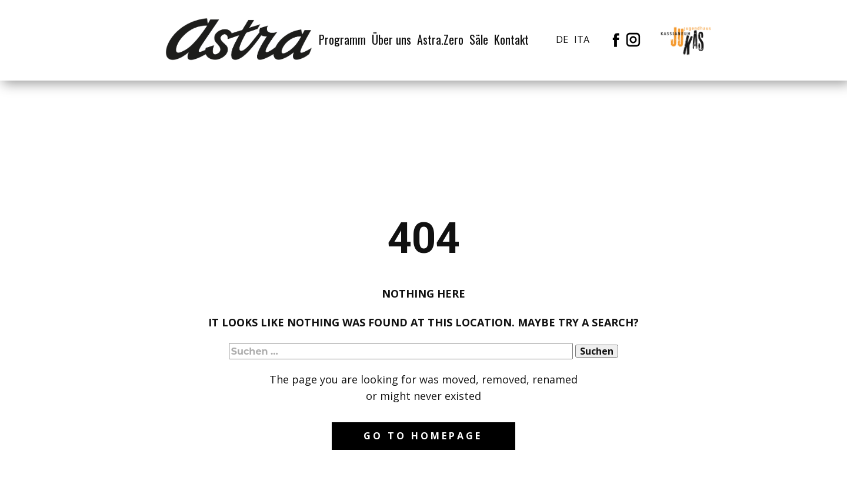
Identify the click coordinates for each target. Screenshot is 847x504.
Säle (479, 39)
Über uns (391, 39)
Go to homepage (423, 436)
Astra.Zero (440, 39)
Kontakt (511, 39)
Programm (342, 39)
